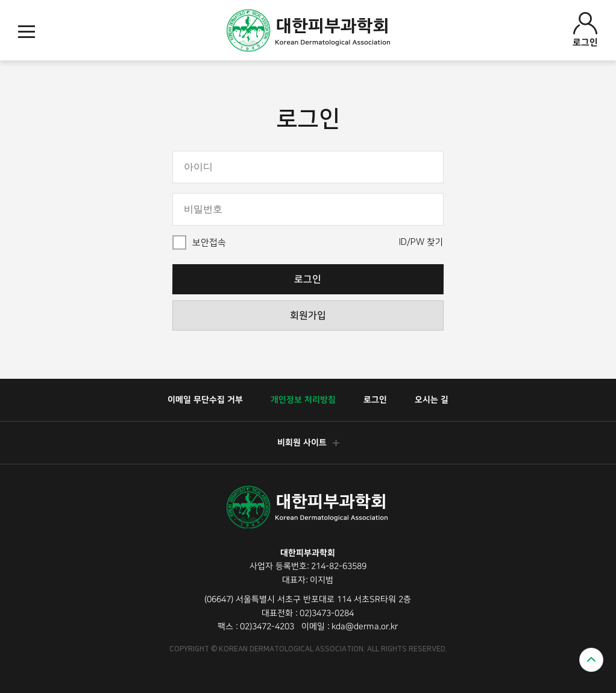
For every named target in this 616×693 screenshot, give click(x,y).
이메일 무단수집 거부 (205, 400)
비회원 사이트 (308, 443)
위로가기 (591, 660)
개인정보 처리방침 (303, 400)
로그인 (585, 30)
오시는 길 (432, 400)
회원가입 (308, 315)
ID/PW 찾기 (421, 242)
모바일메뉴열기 (27, 32)
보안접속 (209, 243)
